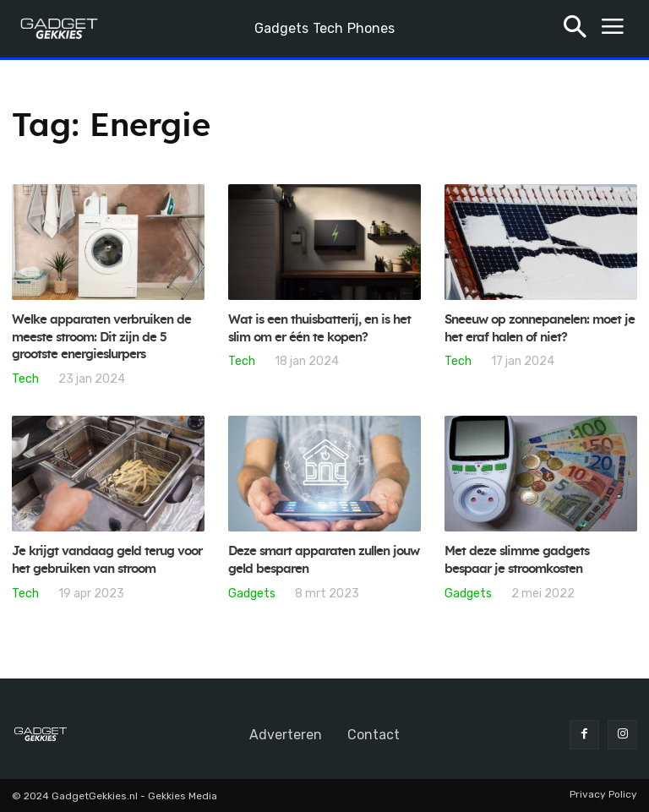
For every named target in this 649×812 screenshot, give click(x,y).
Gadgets (252, 593)
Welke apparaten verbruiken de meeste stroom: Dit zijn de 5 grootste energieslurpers (106, 337)
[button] (575, 29)
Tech (25, 379)
